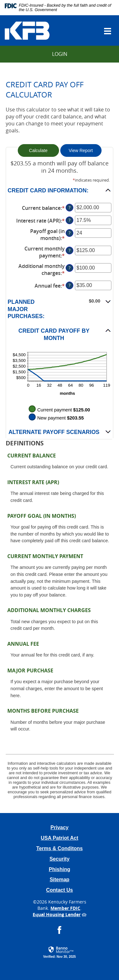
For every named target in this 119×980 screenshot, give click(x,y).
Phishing (60, 869)
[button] (60, 190)
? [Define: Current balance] (69, 207)
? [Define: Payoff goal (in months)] (69, 233)
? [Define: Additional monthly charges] (69, 268)
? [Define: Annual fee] (69, 285)
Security (60, 859)
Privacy (60, 827)
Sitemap (59, 880)
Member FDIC (65, 908)
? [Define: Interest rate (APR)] (69, 220)
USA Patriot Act (60, 838)
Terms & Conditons (59, 848)
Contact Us (59, 890)
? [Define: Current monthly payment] (69, 250)
